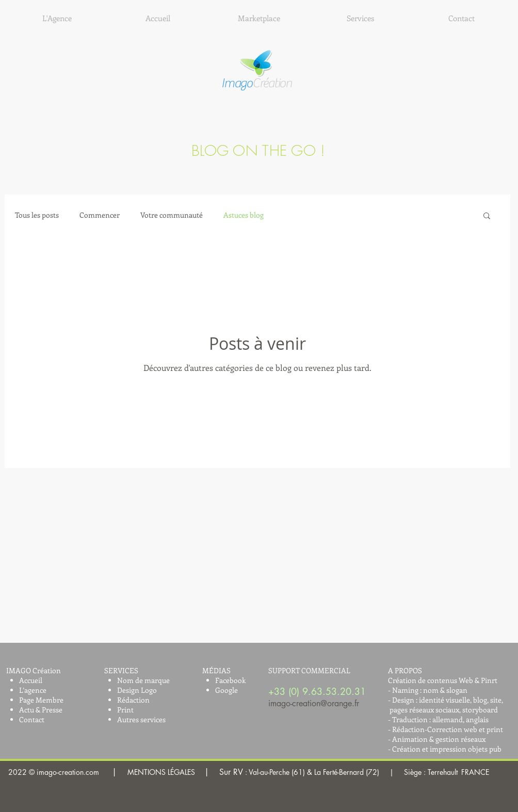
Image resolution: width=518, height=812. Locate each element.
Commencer (100, 215)
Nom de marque (143, 680)
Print (125, 710)
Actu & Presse (41, 710)
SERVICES (121, 670)
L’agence (33, 690)
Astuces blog (244, 215)
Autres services (141, 719)
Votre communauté (172, 215)
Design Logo (137, 690)
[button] (487, 216)
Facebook (230, 680)
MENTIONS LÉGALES (293, 772)
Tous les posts (37, 215)
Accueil (31, 680)
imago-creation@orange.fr (314, 703)
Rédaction (133, 700)
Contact (32, 719)
